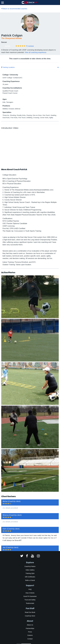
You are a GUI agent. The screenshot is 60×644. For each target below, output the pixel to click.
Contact (30, 639)
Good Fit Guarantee (30, 596)
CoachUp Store (30, 616)
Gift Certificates (30, 577)
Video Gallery (30, 570)
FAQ (30, 589)
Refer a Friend (30, 580)
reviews (30, 46)
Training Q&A (30, 573)
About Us (30, 625)
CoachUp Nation (30, 566)
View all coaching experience (35, 52)
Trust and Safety (30, 600)
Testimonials (30, 603)
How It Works (30, 593)
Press (30, 632)
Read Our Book (30, 612)
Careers (30, 635)
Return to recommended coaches (14, 9)
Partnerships (30, 628)
